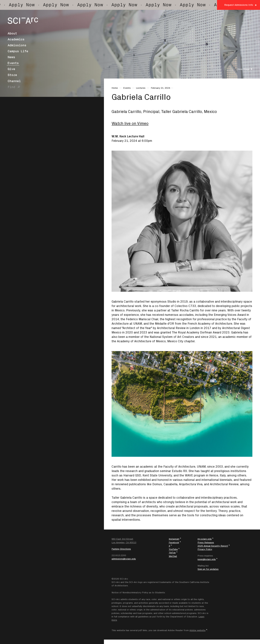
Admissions (17, 45)
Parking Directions (121, 549)
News (11, 57)
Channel (14, 81)
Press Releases (206, 542)
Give (11, 69)
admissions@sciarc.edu (124, 559)
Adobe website (197, 630)
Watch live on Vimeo (130, 123)
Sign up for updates (208, 569)
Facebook (174, 542)
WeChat (173, 556)
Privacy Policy (205, 549)
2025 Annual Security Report (213, 546)
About (12, 33)
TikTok (172, 553)
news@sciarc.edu (207, 559)
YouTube (173, 549)
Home (115, 88)
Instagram (174, 539)
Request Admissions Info (239, 5)
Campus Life (18, 51)
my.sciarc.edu (205, 539)
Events (13, 63)
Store (12, 75)
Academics (16, 39)
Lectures (141, 88)
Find (11, 87)
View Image (244, 69)
